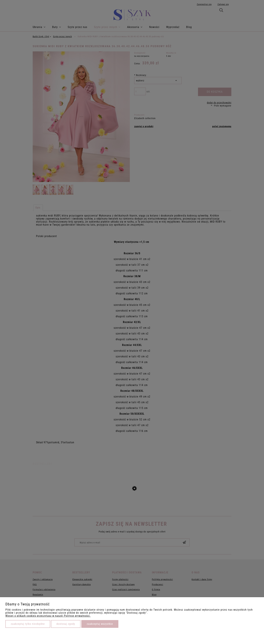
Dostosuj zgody (66, 624)
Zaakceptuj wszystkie (100, 624)
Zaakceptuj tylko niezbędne (28, 624)
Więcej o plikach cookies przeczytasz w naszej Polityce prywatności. (48, 616)
